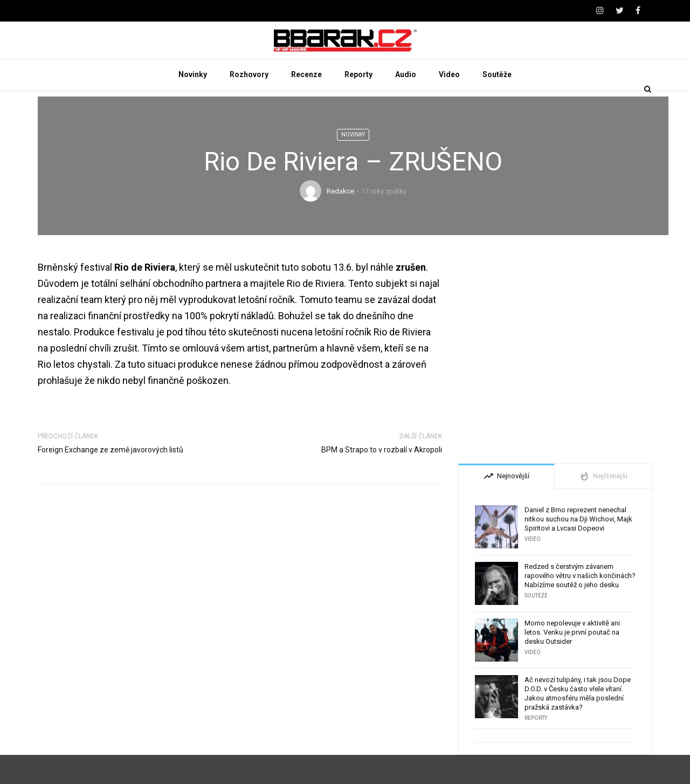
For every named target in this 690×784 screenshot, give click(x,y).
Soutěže (497, 104)
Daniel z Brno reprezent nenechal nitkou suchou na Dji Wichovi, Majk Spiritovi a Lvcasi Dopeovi (578, 548)
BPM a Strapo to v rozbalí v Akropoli (382, 479)
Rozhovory (249, 104)
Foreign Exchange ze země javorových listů (111, 479)
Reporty (358, 104)
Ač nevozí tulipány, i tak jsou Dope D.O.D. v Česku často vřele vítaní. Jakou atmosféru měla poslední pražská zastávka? (578, 723)
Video (449, 104)
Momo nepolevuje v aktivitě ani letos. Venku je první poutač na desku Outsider (572, 661)
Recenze (306, 104)
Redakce (340, 220)
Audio (406, 104)
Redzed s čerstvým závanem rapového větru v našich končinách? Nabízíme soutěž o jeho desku (580, 605)
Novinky (193, 104)
